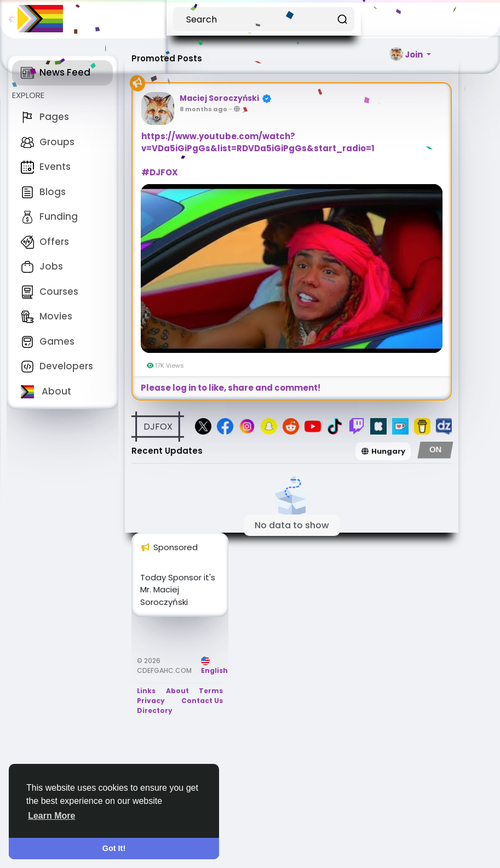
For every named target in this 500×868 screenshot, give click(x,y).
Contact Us (202, 701)
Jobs (42, 266)
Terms (211, 691)
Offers (45, 242)
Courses (50, 292)
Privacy (151, 701)
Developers (57, 366)
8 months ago (203, 109)
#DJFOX (160, 172)
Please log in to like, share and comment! (231, 388)
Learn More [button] (51, 816)
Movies (47, 316)
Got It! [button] (114, 848)
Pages (45, 117)
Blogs (43, 192)
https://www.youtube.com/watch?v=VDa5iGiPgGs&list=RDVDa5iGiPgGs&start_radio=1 (258, 142)
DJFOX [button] (158, 427)
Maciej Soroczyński (219, 98)
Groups (48, 142)
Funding (49, 216)
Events (46, 167)
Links (146, 691)
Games (48, 341)
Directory (155, 710)
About (46, 392)
